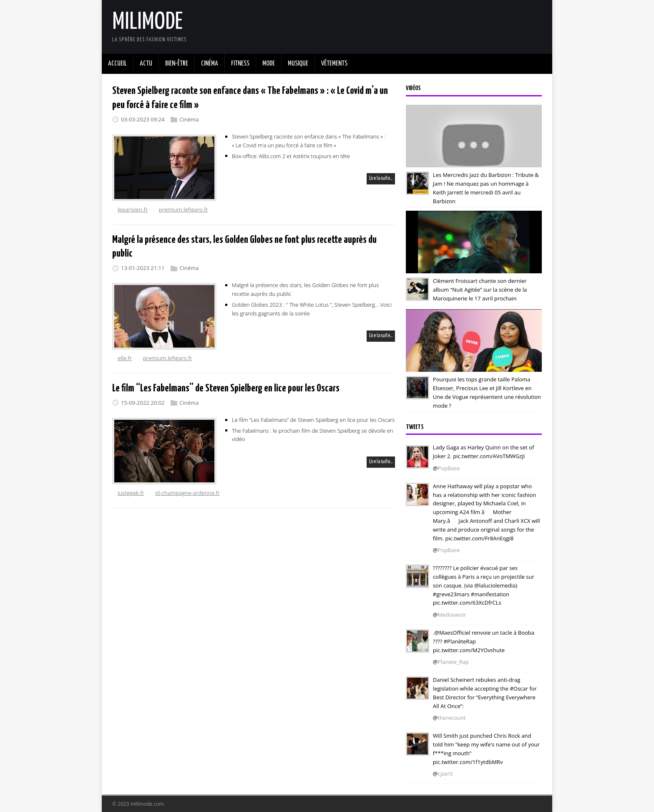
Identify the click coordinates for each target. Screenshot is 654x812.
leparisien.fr (133, 209)
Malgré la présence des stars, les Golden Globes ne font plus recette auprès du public (305, 289)
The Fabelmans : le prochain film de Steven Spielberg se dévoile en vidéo (313, 435)
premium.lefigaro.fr (184, 209)
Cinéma (189, 119)
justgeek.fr (131, 493)
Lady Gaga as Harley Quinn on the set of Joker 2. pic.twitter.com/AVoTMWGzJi (483, 452)
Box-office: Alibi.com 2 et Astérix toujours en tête (291, 156)
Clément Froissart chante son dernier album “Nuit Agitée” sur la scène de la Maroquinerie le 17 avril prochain (480, 290)
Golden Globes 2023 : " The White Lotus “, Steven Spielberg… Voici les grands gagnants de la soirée (312, 309)
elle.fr (125, 358)
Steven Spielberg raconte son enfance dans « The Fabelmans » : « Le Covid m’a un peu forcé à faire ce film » (309, 141)
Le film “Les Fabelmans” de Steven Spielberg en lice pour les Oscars (226, 388)
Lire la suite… (381, 178)
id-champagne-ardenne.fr (187, 493)
